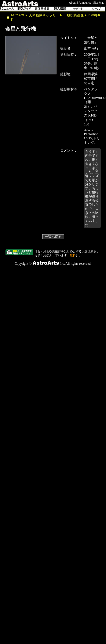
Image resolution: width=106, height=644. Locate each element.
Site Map (99, 3)
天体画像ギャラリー (44, 15)
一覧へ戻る (53, 237)
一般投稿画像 (74, 15)
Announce (85, 3)
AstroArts (18, 15)
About (73, 3)
